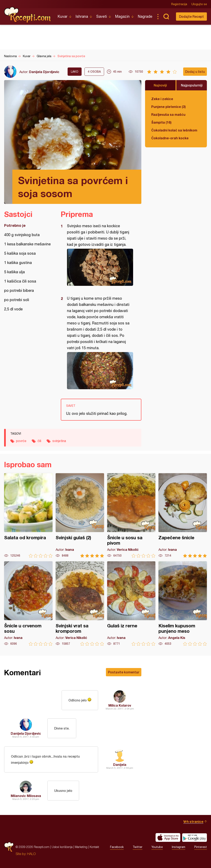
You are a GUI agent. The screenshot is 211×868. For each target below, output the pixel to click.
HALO (31, 854)
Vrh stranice (193, 821)
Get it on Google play (195, 837)
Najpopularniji (192, 85)
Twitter (138, 847)
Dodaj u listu (195, 72)
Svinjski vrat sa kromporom (80, 604)
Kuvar (63, 16)
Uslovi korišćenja (62, 847)
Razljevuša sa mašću (168, 114)
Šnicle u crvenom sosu (28, 604)
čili (39, 441)
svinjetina (59, 441)
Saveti (102, 16)
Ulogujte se (199, 4)
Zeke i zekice (162, 99)
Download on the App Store (168, 837)
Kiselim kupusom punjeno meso (183, 604)
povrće (21, 441)
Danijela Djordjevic (44, 72)
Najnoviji (160, 85)
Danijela (120, 765)
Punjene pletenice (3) (168, 107)
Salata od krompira (28, 515)
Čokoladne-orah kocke (170, 138)
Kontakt (94, 847)
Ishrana (82, 16)
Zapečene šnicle (183, 515)
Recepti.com (28, 15)
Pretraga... (166, 17)
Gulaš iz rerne (131, 604)
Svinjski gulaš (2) (80, 515)
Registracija (179, 4)
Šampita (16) (161, 122)
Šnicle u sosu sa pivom (131, 515)
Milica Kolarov (120, 705)
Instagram (179, 847)
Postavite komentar (124, 672)
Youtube (157, 847)
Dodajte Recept (191, 16)
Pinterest (201, 847)
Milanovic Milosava (26, 796)
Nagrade (145, 16)
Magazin (122, 16)
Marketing (81, 847)
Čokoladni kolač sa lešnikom (174, 130)
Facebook (117, 847)
